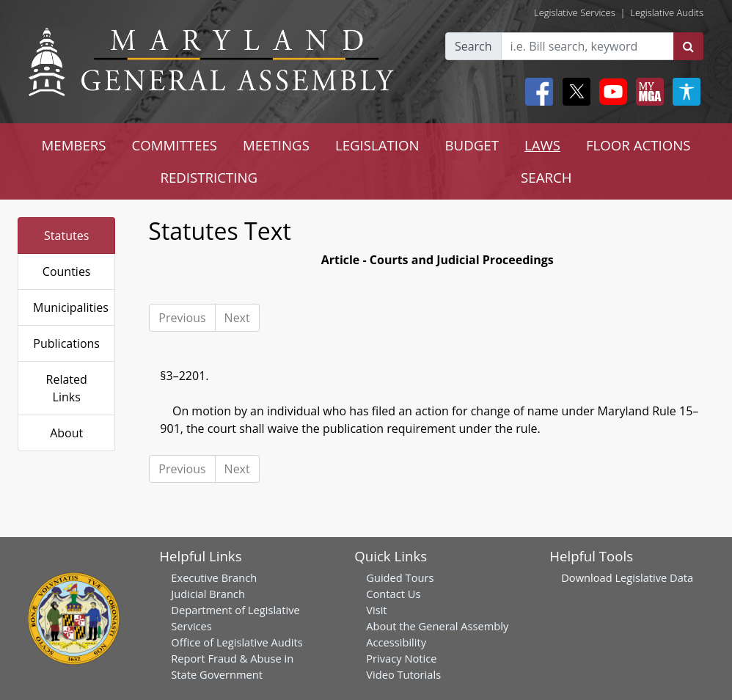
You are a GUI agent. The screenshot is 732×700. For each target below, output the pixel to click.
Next (237, 318)
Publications (66, 343)
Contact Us (393, 594)
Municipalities (71, 307)
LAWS (542, 145)
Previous (182, 318)
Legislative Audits (667, 12)
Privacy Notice (401, 658)
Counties (67, 271)
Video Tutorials (403, 674)
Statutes (66, 236)
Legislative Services (575, 12)
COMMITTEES (175, 145)
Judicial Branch (208, 594)
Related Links (67, 388)
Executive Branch (214, 577)
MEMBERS (73, 145)
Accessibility (396, 642)
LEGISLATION (377, 145)
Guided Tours (400, 577)
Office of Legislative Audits (237, 642)
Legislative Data (654, 577)
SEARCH (546, 177)
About (66, 433)
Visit (376, 610)
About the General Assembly (437, 626)
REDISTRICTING (209, 177)
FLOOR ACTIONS (638, 145)
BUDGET (472, 145)
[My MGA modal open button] (647, 92)
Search (473, 46)
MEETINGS (276, 145)
